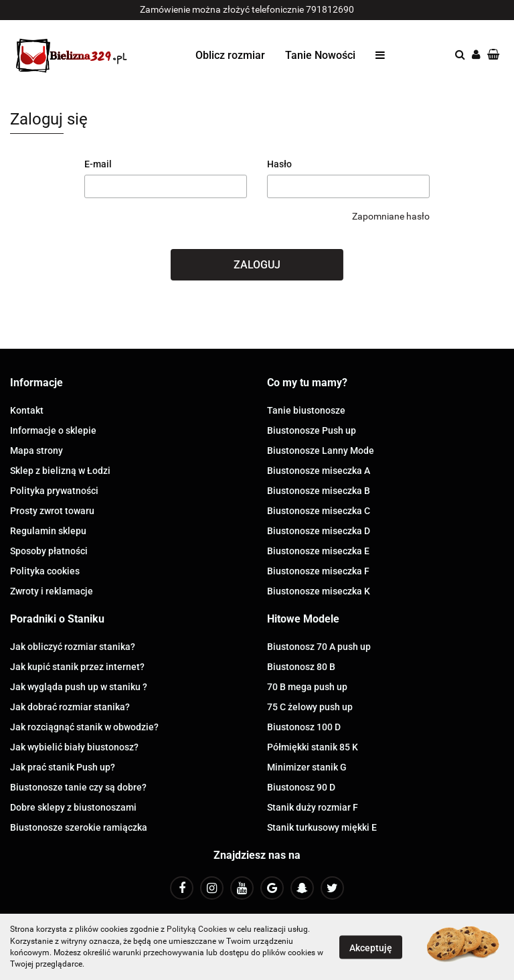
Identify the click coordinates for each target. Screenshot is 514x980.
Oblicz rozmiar (230, 55)
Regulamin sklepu (48, 531)
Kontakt (27, 410)
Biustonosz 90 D (301, 787)
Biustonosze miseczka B (319, 491)
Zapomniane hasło (391, 216)
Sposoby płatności (49, 551)
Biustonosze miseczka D (319, 531)
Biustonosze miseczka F (318, 571)
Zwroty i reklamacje (52, 591)
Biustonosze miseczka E (318, 551)
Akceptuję (371, 947)
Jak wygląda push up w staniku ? (79, 687)
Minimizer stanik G (307, 767)
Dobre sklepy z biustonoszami (73, 807)
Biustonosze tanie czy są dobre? (78, 787)
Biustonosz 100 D (304, 727)
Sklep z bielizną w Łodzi (60, 471)
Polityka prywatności (54, 491)
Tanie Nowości (320, 55)
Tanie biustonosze (306, 410)
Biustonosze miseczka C (319, 511)
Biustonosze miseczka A (319, 471)
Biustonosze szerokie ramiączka (79, 827)
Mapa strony (36, 451)
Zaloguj (257, 265)
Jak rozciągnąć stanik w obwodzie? (84, 727)
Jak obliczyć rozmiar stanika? (73, 647)
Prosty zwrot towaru (52, 511)
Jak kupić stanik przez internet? (77, 667)
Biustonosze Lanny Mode (321, 451)
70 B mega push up (307, 687)
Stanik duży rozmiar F (313, 807)
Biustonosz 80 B (301, 667)
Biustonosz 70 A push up (319, 647)
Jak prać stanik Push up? (63, 767)
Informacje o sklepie (53, 430)
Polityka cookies (45, 571)
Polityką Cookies (197, 929)
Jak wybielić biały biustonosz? (74, 747)
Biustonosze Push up (312, 430)
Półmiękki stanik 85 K (313, 747)
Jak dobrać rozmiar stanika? (70, 707)
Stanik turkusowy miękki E (322, 827)
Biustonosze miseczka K (319, 591)
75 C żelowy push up (310, 707)
